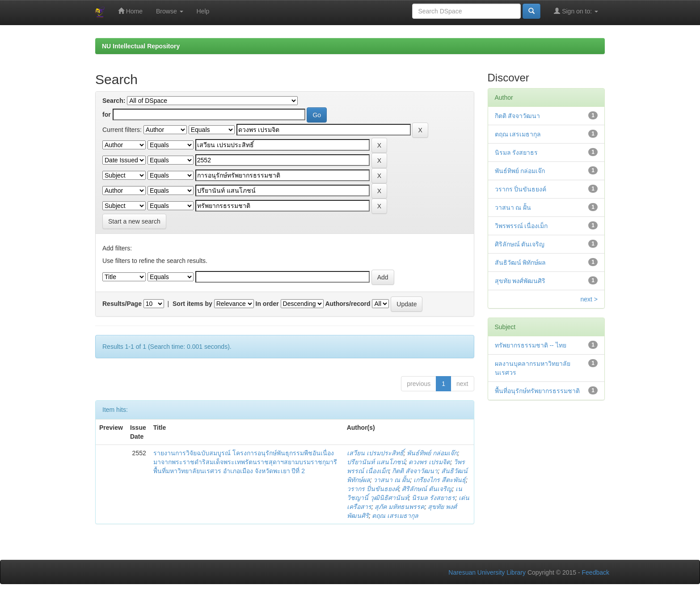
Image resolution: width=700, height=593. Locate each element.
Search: (114, 101)
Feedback (596, 572)
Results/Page (122, 304)
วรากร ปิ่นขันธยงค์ (373, 489)
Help (203, 11)
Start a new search (134, 221)
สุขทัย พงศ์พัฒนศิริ (520, 281)
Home (130, 11)
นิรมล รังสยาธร (433, 498)
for (107, 114)
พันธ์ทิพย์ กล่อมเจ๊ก (432, 453)
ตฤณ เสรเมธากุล (395, 516)
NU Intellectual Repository (141, 46)
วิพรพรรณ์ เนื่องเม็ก (521, 226)
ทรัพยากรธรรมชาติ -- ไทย (531, 345)
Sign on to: (576, 11)
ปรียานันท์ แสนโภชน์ (376, 462)
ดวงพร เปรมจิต (429, 462)
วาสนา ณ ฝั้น (392, 480)
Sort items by (192, 304)
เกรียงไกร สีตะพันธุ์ (440, 480)
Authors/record (348, 304)
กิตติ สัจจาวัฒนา (415, 471)
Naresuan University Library (487, 572)
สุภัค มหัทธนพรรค (399, 507)
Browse (170, 11)
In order (267, 304)
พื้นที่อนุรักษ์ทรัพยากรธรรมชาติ (537, 391)
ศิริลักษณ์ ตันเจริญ (427, 489)
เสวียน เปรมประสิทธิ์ (375, 453)
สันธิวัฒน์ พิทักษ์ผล (521, 263)
